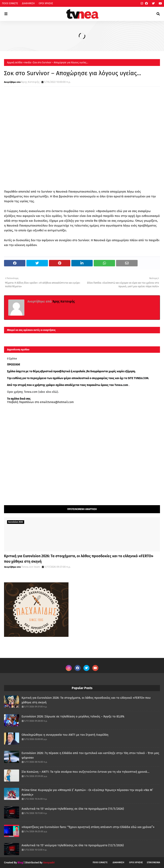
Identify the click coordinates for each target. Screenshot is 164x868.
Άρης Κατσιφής (30, 82)
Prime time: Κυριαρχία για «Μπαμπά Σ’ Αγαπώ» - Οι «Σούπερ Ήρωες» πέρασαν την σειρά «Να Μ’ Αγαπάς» (87, 792)
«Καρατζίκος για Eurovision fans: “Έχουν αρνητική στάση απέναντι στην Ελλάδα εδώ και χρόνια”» (88, 827)
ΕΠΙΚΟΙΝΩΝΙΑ (153, 862)
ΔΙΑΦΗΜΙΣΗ (28, 3)
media (28, 63)
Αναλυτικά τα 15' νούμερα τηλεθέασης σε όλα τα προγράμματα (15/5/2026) (73, 809)
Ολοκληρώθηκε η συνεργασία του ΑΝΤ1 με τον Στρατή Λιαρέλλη (65, 735)
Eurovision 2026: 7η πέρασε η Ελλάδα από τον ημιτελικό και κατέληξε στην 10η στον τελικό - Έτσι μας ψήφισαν (90, 755)
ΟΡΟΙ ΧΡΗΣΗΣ (46, 3)
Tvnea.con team (31, 567)
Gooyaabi (49, 862)
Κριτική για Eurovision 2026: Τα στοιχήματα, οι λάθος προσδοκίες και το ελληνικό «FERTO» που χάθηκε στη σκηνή (79, 559)
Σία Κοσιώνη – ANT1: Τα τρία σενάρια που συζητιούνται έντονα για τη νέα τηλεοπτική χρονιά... (86, 772)
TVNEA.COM (141, 378)
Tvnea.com (121, 385)
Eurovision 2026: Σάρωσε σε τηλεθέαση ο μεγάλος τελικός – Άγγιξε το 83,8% (73, 716)
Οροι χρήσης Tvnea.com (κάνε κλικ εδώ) (33, 392)
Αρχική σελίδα (15, 63)
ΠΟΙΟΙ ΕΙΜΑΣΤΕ (10, 3)
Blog (20, 862)
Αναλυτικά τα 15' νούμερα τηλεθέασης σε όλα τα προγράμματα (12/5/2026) (73, 845)
